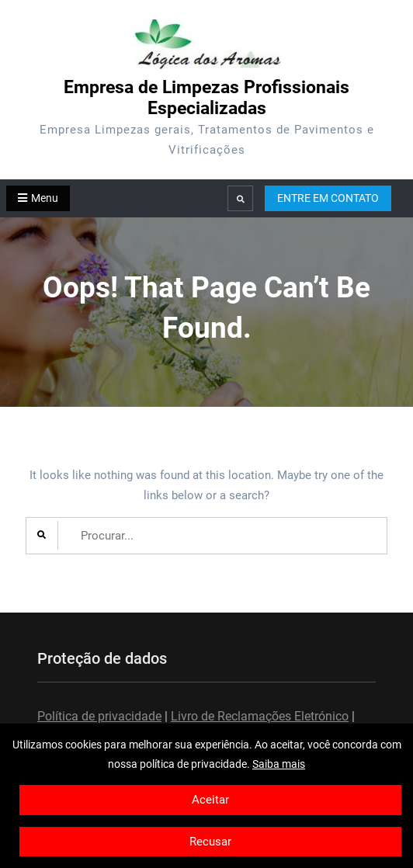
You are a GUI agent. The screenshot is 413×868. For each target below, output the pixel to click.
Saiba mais (279, 764)
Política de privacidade (99, 716)
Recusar (210, 842)
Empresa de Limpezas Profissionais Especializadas (206, 98)
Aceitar (210, 800)
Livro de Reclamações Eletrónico (260, 716)
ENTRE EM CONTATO (328, 198)
